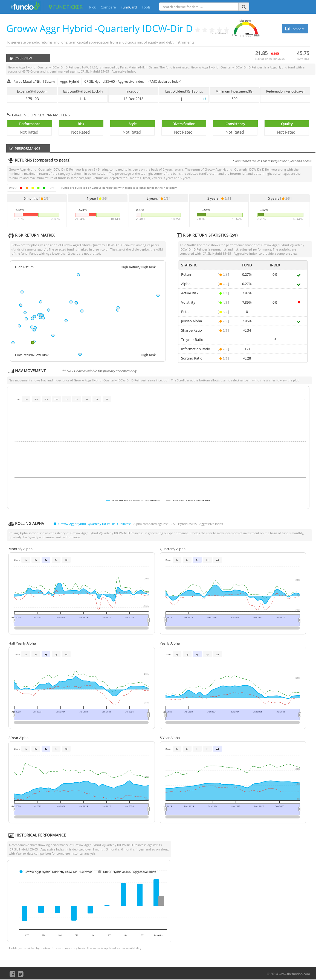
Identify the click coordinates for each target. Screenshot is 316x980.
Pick (92, 7)
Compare (108, 7)
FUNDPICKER (66, 7)
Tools (146, 7)
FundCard (129, 7)
